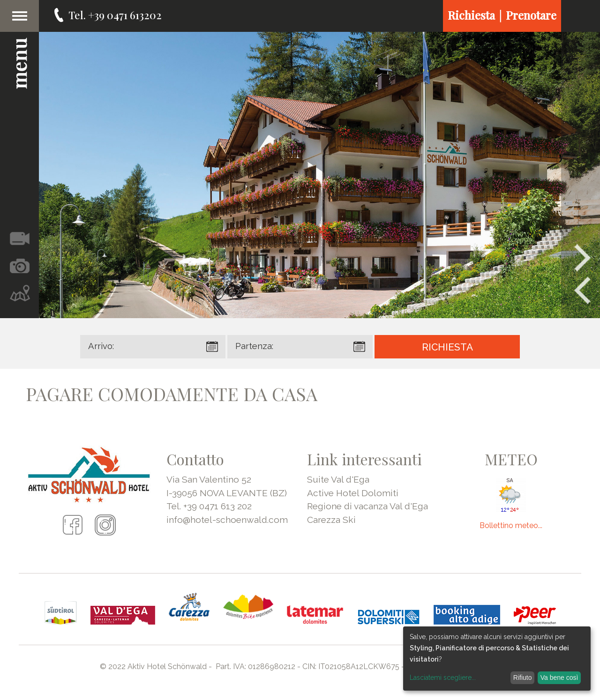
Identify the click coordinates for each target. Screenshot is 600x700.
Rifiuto (523, 678)
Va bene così (559, 678)
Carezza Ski (331, 520)
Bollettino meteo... (511, 525)
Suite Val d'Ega (338, 479)
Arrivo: (101, 346)
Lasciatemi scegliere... (443, 678)
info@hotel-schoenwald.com (227, 520)
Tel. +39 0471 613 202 (209, 506)
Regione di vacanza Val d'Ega (367, 506)
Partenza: (254, 346)
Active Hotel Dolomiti (353, 493)
